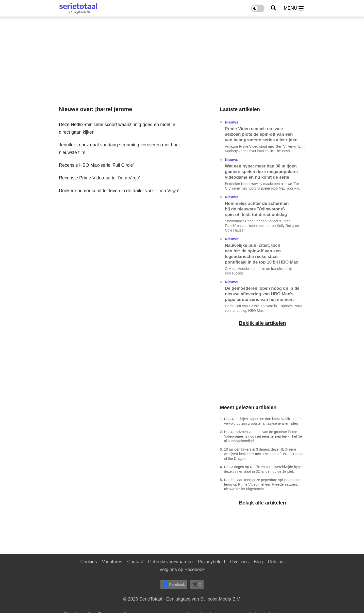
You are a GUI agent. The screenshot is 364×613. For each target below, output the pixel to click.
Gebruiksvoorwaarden (170, 562)
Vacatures (112, 562)
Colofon (276, 562)
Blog (258, 562)
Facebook (174, 585)
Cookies (88, 562)
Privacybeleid (211, 562)
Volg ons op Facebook (182, 570)
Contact (135, 562)
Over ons (239, 562)
